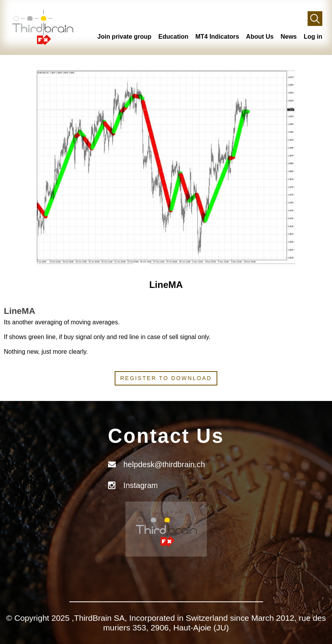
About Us (260, 37)
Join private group (124, 37)
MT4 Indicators (217, 37)
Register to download (166, 378)
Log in (313, 37)
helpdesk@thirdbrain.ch (164, 464)
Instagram (141, 485)
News (289, 37)
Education (173, 37)
